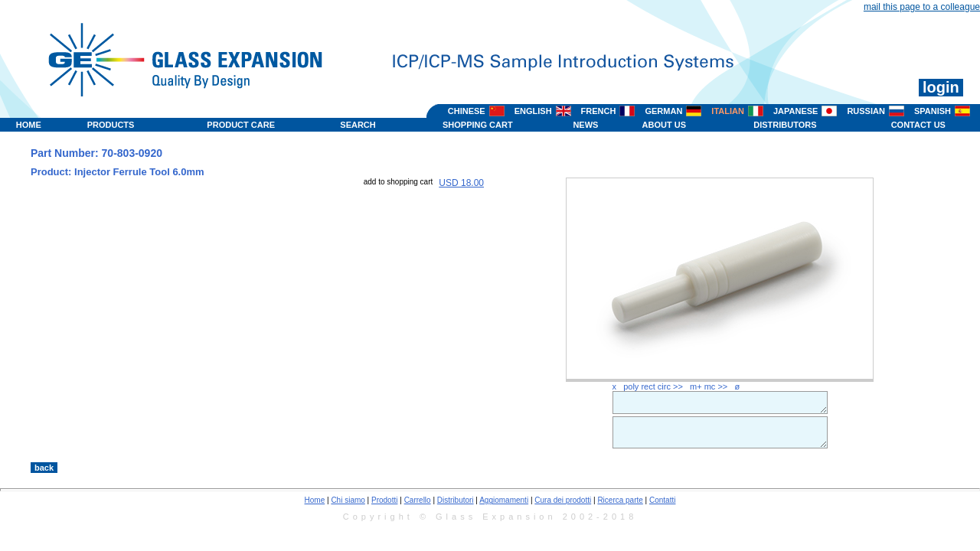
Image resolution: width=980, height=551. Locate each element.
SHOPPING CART (478, 125)
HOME (29, 125)
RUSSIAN (866, 111)
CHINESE (467, 111)
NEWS (585, 125)
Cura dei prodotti (563, 500)
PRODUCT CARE (241, 125)
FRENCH (599, 111)
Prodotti (384, 500)
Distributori (456, 500)
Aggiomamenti (504, 500)
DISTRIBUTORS (785, 125)
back (44, 468)
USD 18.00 (461, 183)
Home (315, 500)
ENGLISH (533, 111)
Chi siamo (348, 500)
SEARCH (358, 125)
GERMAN (663, 111)
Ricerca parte (620, 500)
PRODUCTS (111, 125)
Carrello (418, 500)
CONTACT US (918, 125)
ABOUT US (664, 125)
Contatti (662, 500)
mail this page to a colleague (922, 7)
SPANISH (933, 111)
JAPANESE (795, 111)
